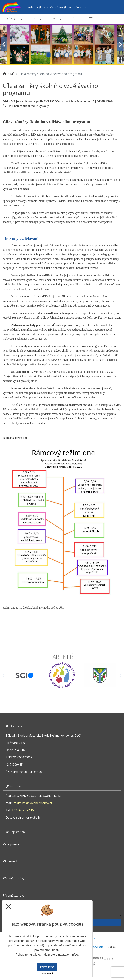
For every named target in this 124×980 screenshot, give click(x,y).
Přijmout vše (47, 967)
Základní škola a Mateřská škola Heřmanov (56, 7)
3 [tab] (67, 55)
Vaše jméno (11, 844)
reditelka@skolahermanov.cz (33, 803)
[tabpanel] (62, 44)
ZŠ (38, 19)
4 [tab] (76, 55)
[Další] (120, 675)
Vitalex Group (95, 947)
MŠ (57, 19)
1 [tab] (48, 55)
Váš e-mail (10, 861)
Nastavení (47, 973)
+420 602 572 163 (24, 810)
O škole (14, 19)
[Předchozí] (4, 675)
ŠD (77, 19)
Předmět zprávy (14, 878)
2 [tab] (58, 55)
